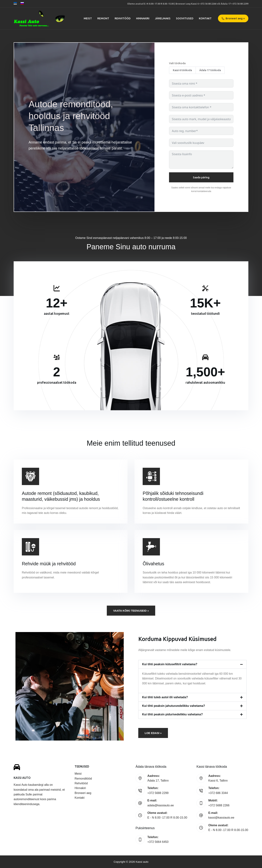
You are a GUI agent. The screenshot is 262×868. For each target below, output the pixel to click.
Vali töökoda (177, 63)
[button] (192, 664)
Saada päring (201, 177)
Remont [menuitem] (103, 18)
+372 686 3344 (218, 793)
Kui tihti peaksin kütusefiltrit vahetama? (170, 664)
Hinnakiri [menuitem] (143, 18)
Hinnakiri (80, 788)
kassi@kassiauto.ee (221, 818)
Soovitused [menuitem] (185, 18)
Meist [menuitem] (88, 18)
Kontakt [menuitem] (205, 18)
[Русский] (22, 3)
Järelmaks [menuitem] (163, 18)
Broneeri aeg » (233, 18)
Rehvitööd (81, 783)
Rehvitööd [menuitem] (123, 18)
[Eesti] (15, 3)
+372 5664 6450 (158, 842)
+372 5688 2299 (158, 793)
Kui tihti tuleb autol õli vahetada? (165, 697)
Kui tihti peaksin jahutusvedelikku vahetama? (174, 706)
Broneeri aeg (83, 793)
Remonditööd (83, 779)
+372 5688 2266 (219, 805)
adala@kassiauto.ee (161, 805)
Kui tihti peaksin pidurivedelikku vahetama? (172, 714)
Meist (78, 774)
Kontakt (80, 798)
